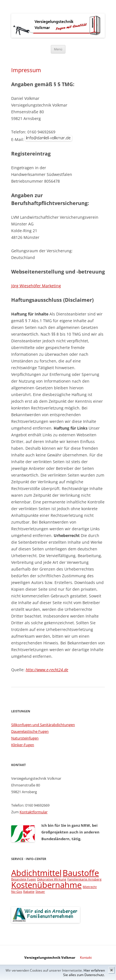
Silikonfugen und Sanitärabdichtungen (43, 725)
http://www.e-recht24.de (47, 670)
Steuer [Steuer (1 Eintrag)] (40, 892)
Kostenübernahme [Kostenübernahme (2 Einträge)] (46, 885)
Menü (58, 49)
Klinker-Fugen (23, 745)
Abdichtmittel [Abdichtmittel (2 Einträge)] (36, 873)
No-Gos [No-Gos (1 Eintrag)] (17, 892)
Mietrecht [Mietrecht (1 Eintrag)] (90, 887)
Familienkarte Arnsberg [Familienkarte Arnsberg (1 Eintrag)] (84, 879)
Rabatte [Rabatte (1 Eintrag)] (29, 892)
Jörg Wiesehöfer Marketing (36, 286)
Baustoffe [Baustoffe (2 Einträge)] (81, 873)
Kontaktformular (34, 812)
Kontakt (86, 957)
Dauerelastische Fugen (30, 731)
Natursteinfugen (25, 738)
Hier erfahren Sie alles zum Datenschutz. (84, 973)
